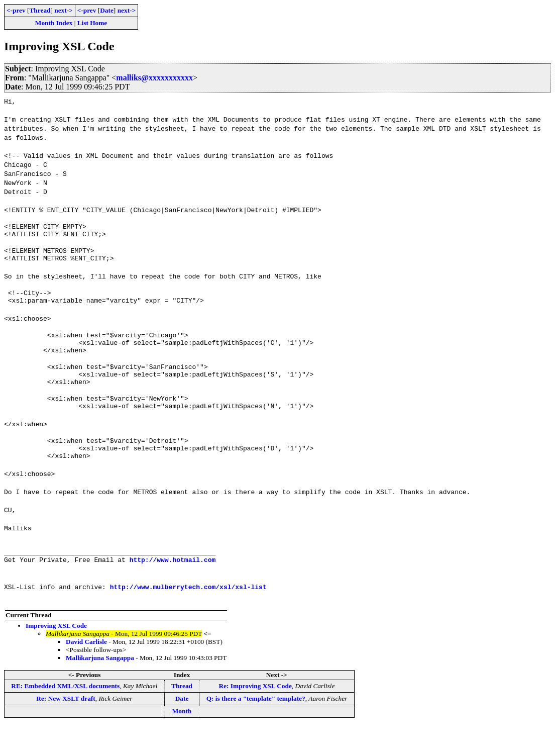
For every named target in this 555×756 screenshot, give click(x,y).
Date (107, 10)
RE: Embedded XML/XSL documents (65, 716)
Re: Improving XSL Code (255, 716)
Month (182, 741)
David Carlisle (86, 672)
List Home (92, 23)
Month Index (54, 23)
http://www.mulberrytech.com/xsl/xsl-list (188, 617)
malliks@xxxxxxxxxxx (154, 78)
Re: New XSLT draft (66, 729)
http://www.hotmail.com (173, 590)
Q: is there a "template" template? (256, 729)
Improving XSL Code (56, 656)
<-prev (16, 10)
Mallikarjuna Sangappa (100, 688)
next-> (63, 10)
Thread (40, 10)
